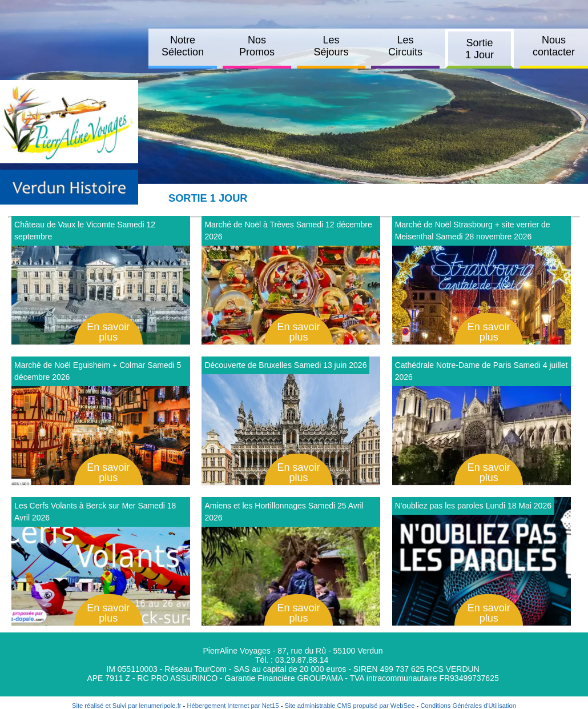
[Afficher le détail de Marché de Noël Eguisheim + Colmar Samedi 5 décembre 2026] (101, 421)
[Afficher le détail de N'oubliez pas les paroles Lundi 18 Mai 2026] (482, 561)
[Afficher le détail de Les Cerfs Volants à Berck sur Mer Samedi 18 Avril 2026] (101, 561)
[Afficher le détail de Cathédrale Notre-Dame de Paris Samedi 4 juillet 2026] (482, 421)
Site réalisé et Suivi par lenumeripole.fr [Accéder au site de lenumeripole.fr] (127, 706)
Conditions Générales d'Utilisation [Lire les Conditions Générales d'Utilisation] (468, 706)
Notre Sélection (183, 46)
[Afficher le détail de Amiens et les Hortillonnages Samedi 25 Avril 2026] (291, 561)
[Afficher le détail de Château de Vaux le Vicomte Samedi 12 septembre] (101, 280)
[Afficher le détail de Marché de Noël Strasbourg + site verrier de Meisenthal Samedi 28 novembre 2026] (482, 280)
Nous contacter (554, 46)
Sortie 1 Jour (480, 49)
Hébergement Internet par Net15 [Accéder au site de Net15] (233, 706)
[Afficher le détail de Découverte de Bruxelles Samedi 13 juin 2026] (291, 421)
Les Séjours (331, 46)
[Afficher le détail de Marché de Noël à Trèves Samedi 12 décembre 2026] (291, 280)
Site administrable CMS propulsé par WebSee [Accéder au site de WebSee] (349, 706)
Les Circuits (405, 46)
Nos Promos (257, 46)
